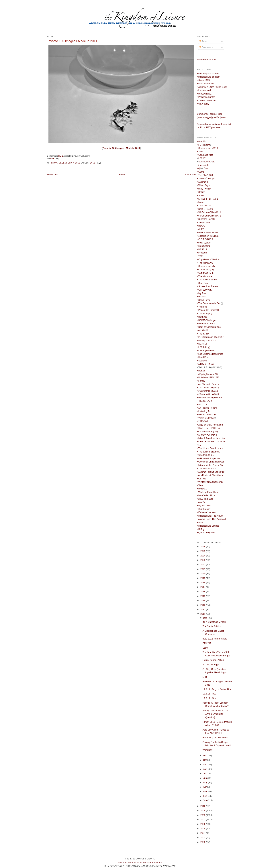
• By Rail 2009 (204, 506)
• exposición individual (208, 236)
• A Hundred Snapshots (208, 458)
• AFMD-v (202, 435)
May (206, 783)
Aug (205, 769)
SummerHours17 (207, 162)
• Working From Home (208, 492)
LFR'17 (202, 158)
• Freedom (202, 253)
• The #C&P (203, 334)
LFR (205, 677)
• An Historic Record (207, 408)
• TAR (200, 256)
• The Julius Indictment (208, 452)
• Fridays (201, 297)
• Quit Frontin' (204, 509)
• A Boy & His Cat (206, 364)
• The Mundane (205, 276)
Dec (205, 618)
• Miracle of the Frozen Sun (211, 465)
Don (206, 168)
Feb (205, 796)
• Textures (202, 307)
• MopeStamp (204, 246)
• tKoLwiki (202, 94)
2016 (203, 592)
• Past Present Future (208, 233)
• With (200, 523)
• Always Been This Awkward (211, 519)
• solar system (204, 243)
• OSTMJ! (202, 479)
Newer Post (52, 175)
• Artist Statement (206, 84)
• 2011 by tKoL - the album (210, 425)
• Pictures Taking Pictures (210, 398)
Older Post (191, 175)
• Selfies (201, 192)
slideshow (210, 418)
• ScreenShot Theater (208, 286)
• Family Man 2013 (206, 340)
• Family (201, 381)
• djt (199, 168)
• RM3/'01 (202, 489)
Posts (203, 41)
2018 (203, 583)
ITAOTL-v (203, 428)
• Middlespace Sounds (208, 526)
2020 (203, 574)
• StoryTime (203, 283)
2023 (203, 560)
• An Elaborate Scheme (208, 384)
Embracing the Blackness (215, 738)
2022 (203, 565)
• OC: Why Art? (204, 290)
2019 (203, 578)
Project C (214, 310)
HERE (61, 156)
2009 (203, 811)
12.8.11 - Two (209, 694)
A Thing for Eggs (211, 665)
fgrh (208, 145)
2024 (203, 556)
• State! (201, 196)
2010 (203, 806)
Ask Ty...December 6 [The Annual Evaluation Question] (216, 714)
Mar (205, 792)
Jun (205, 778)
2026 (203, 547)
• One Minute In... (206, 455)
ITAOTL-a (215, 428)
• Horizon (201, 371)
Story (205, 648)
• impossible (203, 165)
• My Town (202, 293)
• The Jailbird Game (207, 280)
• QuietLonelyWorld (207, 533)
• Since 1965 (203, 80)
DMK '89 (207, 643)
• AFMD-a (212, 435)
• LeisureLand (204, 90)
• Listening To (204, 411)
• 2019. (200, 152)
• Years (200, 418)
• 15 (199, 445)
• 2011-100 (202, 421)
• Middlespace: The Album (210, 516)
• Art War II (202, 330)
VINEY (53, 159)
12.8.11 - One (209, 698)
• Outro (200, 172)
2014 (203, 601)
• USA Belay (203, 104)
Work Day (207, 750)
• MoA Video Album (206, 495)
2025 (203, 551)
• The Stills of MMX (206, 469)
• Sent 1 (201, 209)
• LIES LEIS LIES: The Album (212, 442)
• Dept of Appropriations (209, 327)
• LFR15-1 (202, 199)
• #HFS (200, 229)
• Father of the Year (207, 512)
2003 (203, 838)
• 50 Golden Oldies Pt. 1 (209, 212)
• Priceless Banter (206, 97)
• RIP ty (201, 529)
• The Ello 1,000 (205, 175)
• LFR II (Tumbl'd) (206, 351)
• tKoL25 (201, 141)
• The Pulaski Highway (208, 388)
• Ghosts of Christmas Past (210, 462)
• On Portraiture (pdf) (207, 432)
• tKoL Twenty (204, 189)
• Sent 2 (209, 209)
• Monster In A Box (206, 324)
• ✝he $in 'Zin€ (204, 401)
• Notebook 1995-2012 (208, 377)
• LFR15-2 (213, 199)
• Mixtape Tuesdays (207, 415)
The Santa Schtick (212, 626)
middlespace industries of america (140, 862)
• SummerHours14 (206, 266)
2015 (203, 596)
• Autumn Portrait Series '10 (211, 472)
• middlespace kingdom (208, 77)
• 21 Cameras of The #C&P (211, 337)
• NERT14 (202, 249)
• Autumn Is (203, 182)
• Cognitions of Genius (208, 259)
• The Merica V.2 (205, 263)
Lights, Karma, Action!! (214, 660)
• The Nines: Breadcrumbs (210, 448)
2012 (93, 163)
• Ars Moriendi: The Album (210, 475)
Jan (205, 800)
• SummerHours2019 (207, 148)
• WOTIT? (202, 405)
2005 (203, 829)
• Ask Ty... (202, 502)
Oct (205, 760)
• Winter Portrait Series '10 (210, 482)
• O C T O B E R (205, 239)
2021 (203, 569)
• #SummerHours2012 (208, 394)
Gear (212, 87)
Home (122, 175)
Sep (205, 765)
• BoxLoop (202, 317)
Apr (205, 787)
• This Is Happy (204, 314)
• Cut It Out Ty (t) (205, 270)
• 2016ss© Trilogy (206, 179)
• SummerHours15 (206, 219)
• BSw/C (201, 226)
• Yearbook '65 (204, 206)
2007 (203, 820)
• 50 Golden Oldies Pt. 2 (209, 216)
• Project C (202, 310)
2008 (203, 815)
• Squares (202, 361)
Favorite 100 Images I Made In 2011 (72, 41)
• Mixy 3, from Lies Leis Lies (211, 438)
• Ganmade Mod (205, 155)
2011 (203, 614)
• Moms (201, 202)
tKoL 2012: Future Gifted (215, 639)
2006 (203, 824)
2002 (203, 842)
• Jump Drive (203, 223)
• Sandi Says (203, 300)
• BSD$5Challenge (206, 320)
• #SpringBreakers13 (207, 374)
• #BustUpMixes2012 (207, 391)
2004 (203, 833)
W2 (210, 94)
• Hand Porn (203, 357)
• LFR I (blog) (204, 347)
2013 (203, 605)
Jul (205, 773)
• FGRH (201, 145)
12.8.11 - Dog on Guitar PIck (217, 689)
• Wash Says (203, 185)
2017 (203, 587)
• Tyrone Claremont (207, 101)
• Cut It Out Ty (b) (206, 273)
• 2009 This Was (205, 499)
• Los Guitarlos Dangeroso (210, 354)
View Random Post (206, 60)
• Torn (200, 485)
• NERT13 (202, 344)
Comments (206, 47)
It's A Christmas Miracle (214, 622)
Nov (205, 756)
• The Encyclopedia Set (209, 303)
